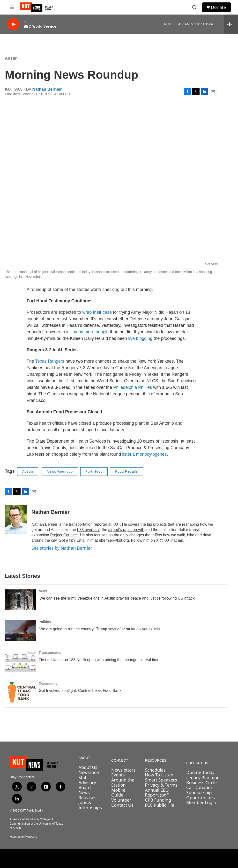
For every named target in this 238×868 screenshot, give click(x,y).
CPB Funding (158, 800)
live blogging (140, 338)
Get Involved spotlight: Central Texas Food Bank (80, 691)
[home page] (38, 763)
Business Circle (201, 782)
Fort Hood (94, 471)
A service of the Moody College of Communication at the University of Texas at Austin (36, 824)
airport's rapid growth (126, 530)
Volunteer (121, 800)
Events (118, 775)
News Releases (88, 795)
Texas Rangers (50, 361)
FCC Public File (160, 805)
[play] (13, 24)
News (43, 591)
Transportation (51, 653)
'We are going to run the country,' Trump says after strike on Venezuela (99, 629)
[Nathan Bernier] (16, 519)
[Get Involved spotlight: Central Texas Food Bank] (21, 692)
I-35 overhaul (88, 530)
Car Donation (200, 787)
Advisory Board (87, 785)
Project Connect (64, 535)
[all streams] (231, 24)
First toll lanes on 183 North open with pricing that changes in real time (99, 660)
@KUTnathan (171, 540)
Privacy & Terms (161, 785)
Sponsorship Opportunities (201, 795)
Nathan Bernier (47, 89)
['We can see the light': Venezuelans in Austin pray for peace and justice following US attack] (21, 600)
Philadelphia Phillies (133, 387)
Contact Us (122, 805)
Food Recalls (126, 471)
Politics (45, 622)
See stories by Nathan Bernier (62, 548)
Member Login (201, 802)
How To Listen (159, 775)
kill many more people (87, 332)
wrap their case (97, 312)
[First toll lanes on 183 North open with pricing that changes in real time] (21, 661)
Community (48, 683)
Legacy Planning (203, 777)
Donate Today (200, 772)
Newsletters (123, 770)
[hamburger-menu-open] (12, 7)
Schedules (155, 770)
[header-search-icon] (194, 7)
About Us (88, 767)
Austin (11, 58)
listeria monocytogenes (144, 454)
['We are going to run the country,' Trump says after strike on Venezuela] (21, 631)
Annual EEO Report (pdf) (157, 793)
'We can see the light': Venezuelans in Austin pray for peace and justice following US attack (117, 598)
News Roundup (60, 471)
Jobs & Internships (90, 805)
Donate (218, 7)
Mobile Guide (118, 793)
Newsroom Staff (90, 775)
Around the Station (123, 782)
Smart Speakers (161, 780)
